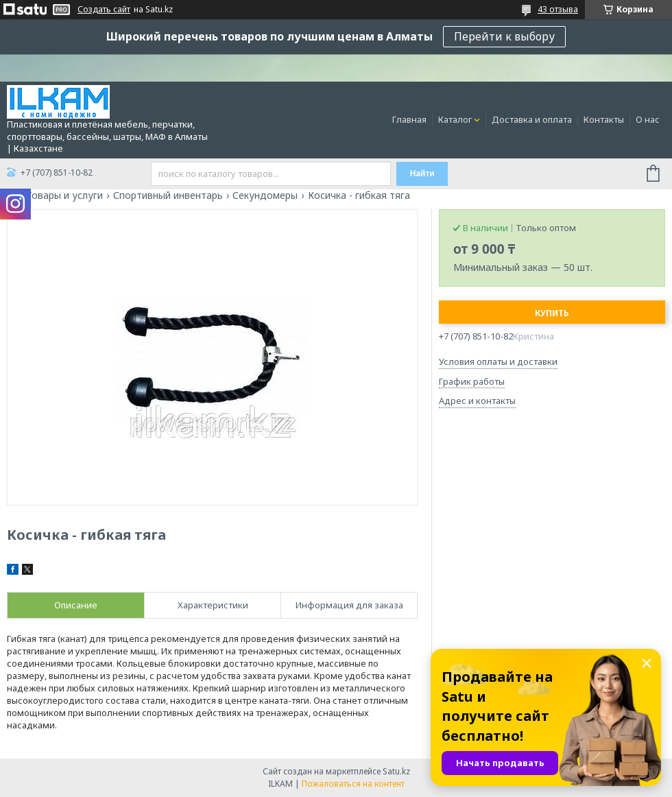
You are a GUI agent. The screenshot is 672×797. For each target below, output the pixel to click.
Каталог (455, 119)
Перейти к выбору (504, 36)
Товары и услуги (64, 195)
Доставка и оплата (532, 119)
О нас (648, 119)
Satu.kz (396, 771)
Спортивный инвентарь (168, 195)
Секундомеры (265, 195)
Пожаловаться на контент (353, 784)
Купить (552, 313)
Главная (409, 119)
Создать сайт (104, 10)
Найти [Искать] (422, 174)
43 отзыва (558, 9)
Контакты (604, 119)
